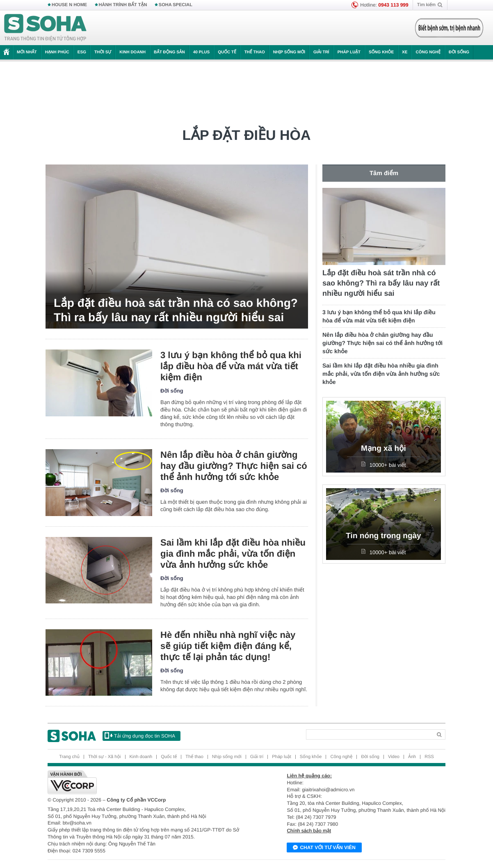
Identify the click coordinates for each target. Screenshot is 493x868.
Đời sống (459, 52)
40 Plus (202, 52)
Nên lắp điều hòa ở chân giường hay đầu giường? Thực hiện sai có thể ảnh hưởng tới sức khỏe (234, 466)
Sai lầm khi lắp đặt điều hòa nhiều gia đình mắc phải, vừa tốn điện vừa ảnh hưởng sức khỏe (233, 554)
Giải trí (321, 52)
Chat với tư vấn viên (324, 848)
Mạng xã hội (383, 449)
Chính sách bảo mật (309, 831)
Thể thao (255, 52)
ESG (82, 52)
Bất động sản (169, 52)
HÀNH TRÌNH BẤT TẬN (123, 5)
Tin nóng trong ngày (383, 536)
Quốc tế (227, 52)
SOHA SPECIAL (176, 5)
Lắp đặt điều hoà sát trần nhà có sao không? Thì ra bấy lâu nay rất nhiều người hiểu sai (176, 310)
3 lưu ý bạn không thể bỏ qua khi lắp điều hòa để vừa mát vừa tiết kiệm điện (231, 366)
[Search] (369, 734)
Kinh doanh (132, 52)
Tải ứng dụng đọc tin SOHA (140, 736)
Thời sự (103, 52)
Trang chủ (69, 757)
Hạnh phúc (57, 52)
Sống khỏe (381, 52)
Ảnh (412, 757)
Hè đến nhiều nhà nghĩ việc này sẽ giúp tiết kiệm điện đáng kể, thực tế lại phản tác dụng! (228, 646)
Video (394, 757)
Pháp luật (349, 52)
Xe (405, 52)
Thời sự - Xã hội (105, 757)
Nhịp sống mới (289, 52)
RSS (429, 757)
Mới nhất (27, 52)
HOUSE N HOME (69, 5)
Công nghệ (428, 52)
